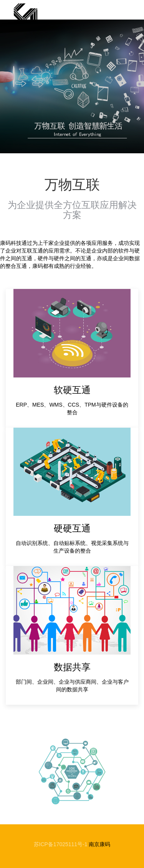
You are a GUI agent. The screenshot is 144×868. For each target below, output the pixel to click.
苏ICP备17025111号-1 (61, 844)
